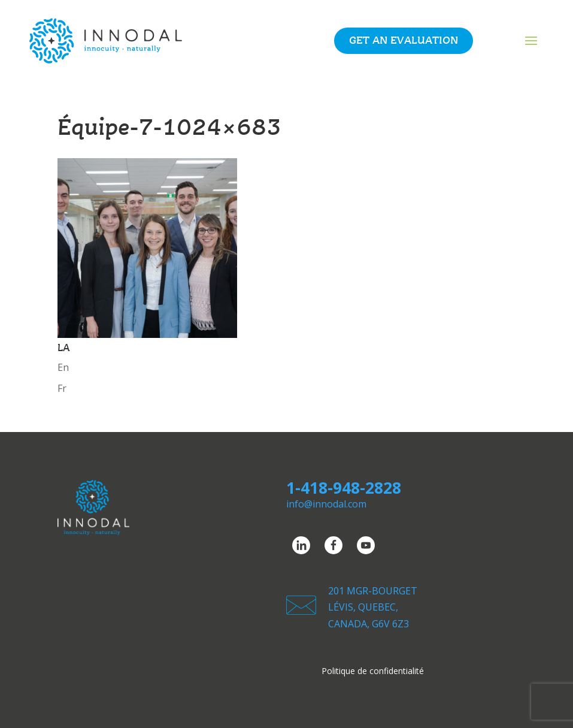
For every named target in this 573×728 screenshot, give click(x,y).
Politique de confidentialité (373, 672)
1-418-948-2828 (344, 488)
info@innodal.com (326, 504)
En (63, 367)
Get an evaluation (404, 40)
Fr (62, 388)
